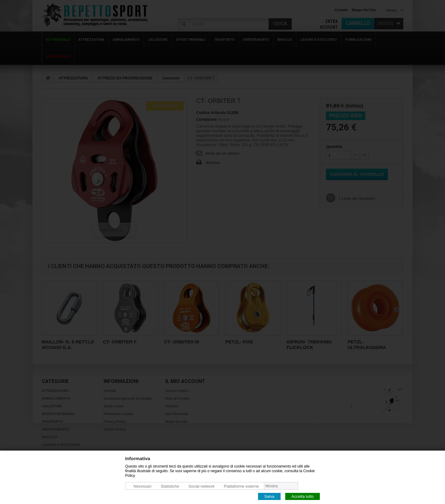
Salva (269, 496)
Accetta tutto (303, 496)
